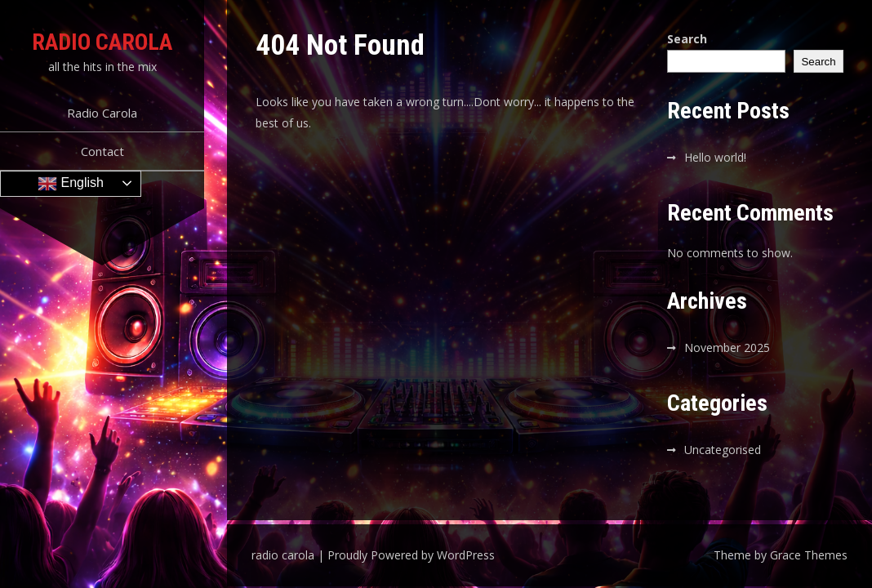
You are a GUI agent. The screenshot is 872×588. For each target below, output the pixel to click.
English (71, 184)
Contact (102, 151)
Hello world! (715, 157)
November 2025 (727, 347)
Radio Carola (102, 113)
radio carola (102, 42)
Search (687, 39)
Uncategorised (723, 450)
